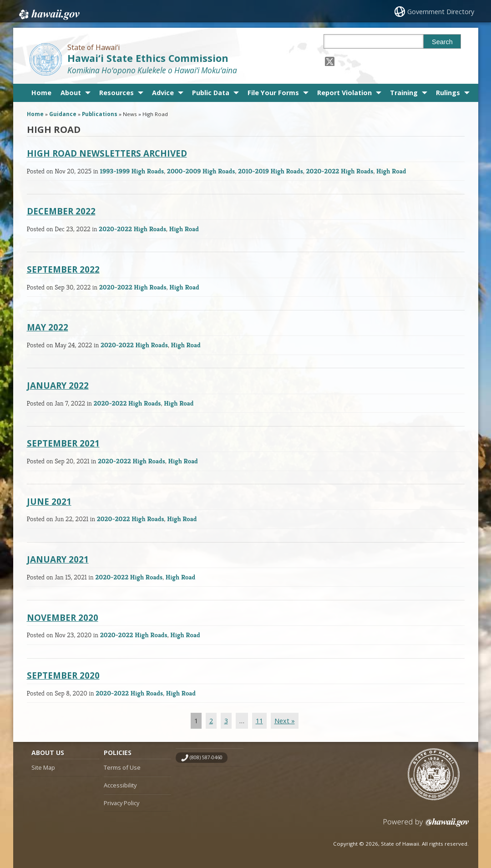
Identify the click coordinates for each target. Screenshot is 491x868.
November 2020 (63, 617)
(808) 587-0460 (206, 757)
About (71, 93)
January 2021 (58, 559)
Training (404, 93)
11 (259, 721)
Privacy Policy (121, 803)
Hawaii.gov (48, 12)
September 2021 (63, 443)
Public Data (211, 93)
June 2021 (49, 501)
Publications (100, 114)
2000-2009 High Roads (201, 171)
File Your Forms (273, 93)
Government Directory (441, 12)
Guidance (63, 114)
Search (442, 42)
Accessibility (120, 785)
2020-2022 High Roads (340, 171)
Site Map (43, 767)
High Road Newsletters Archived (107, 153)
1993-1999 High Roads (132, 171)
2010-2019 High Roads (271, 171)
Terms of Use (122, 767)
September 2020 (63, 675)
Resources (116, 93)
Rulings (448, 93)
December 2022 (61, 211)
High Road (391, 171)
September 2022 (63, 269)
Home (41, 93)
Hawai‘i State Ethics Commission (148, 58)
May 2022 (48, 327)
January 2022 (58, 385)
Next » (285, 721)
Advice (163, 93)
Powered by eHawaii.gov (426, 826)
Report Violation (344, 93)
